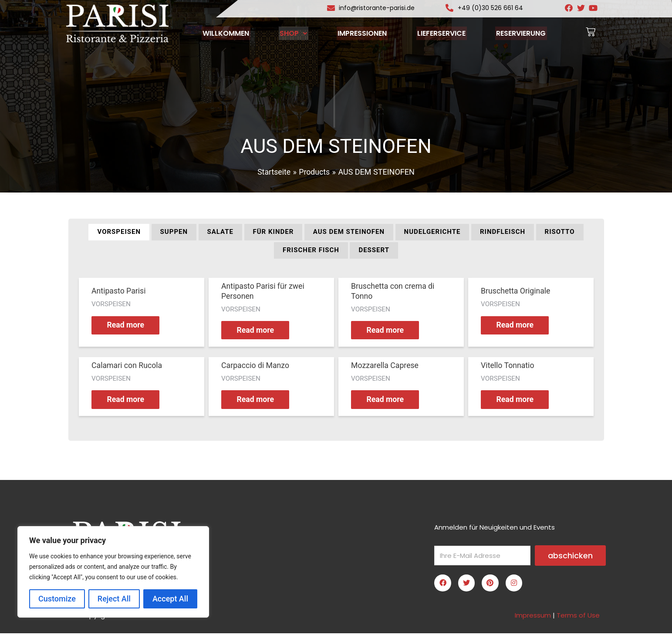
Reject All (114, 599)
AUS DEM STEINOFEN (349, 232)
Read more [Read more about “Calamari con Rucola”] (128, 401)
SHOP (295, 33)
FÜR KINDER (274, 232)
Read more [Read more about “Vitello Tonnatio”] (517, 401)
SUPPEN (174, 232)
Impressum (533, 617)
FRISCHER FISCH (311, 250)
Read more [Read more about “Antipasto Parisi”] (128, 326)
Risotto (560, 232)
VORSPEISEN (119, 232)
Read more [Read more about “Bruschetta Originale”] (517, 326)
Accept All (170, 599)
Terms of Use (578, 617)
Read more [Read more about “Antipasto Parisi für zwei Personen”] (258, 331)
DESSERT (374, 250)
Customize (57, 599)
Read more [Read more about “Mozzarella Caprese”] (387, 401)
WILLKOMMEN (230, 33)
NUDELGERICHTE (432, 232)
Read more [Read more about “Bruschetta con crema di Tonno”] (387, 331)
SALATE (220, 232)
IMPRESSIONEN (362, 33)
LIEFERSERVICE (439, 33)
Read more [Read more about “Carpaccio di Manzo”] (258, 401)
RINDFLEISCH (503, 232)
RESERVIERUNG (517, 33)
